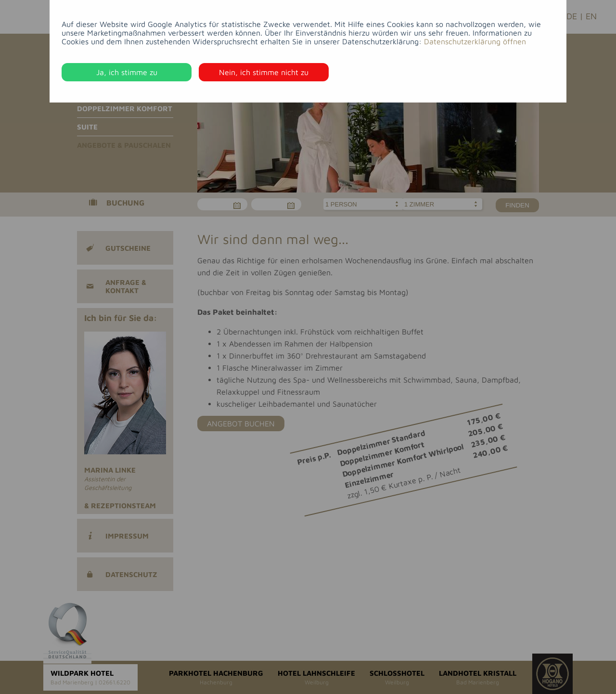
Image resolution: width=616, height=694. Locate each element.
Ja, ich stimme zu (127, 72)
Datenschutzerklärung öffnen (475, 41)
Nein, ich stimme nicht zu (264, 72)
